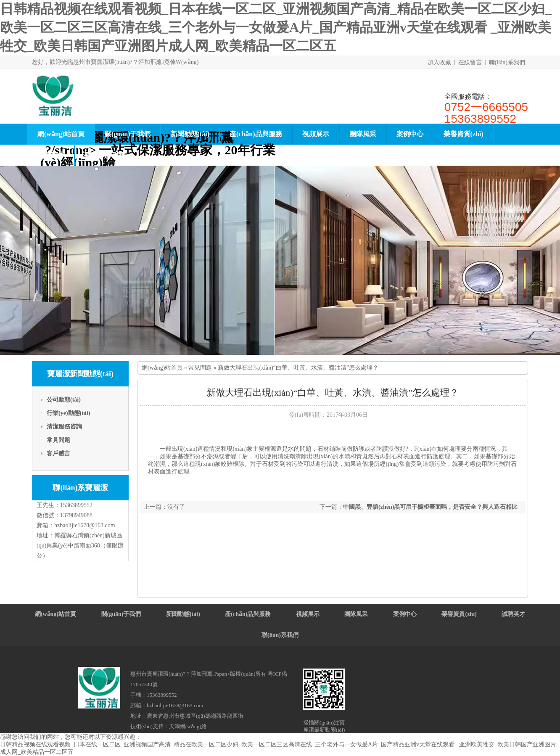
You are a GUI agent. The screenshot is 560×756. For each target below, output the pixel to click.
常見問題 (58, 440)
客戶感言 (58, 453)
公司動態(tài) (64, 400)
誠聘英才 (51, 155)
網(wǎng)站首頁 (61, 134)
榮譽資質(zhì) (464, 134)
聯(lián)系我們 (507, 62)
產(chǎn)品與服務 (256, 134)
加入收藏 (439, 62)
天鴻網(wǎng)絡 (188, 726)
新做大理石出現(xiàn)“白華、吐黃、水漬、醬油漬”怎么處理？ (298, 368)
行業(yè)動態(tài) (68, 413)
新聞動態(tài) (190, 134)
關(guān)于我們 (127, 134)
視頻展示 (316, 134)
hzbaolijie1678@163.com (85, 525)
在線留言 (470, 62)
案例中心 (410, 134)
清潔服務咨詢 (64, 427)
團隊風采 (363, 134)
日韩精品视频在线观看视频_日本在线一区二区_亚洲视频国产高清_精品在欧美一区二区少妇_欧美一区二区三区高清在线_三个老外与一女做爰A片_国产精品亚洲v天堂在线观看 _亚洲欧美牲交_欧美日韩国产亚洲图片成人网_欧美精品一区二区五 (276, 27)
